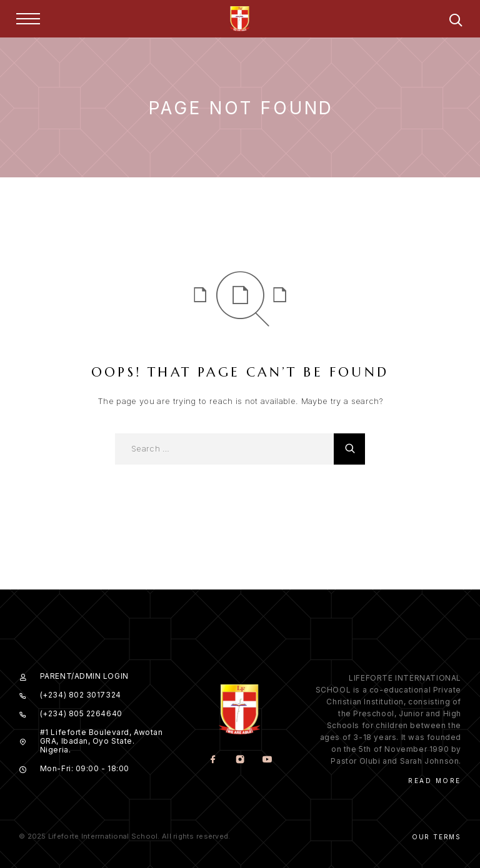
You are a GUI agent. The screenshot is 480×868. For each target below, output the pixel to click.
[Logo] (240, 19)
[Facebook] (213, 760)
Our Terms (437, 837)
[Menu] (28, 19)
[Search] (456, 22)
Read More (435, 781)
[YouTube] (267, 760)
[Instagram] (240, 760)
